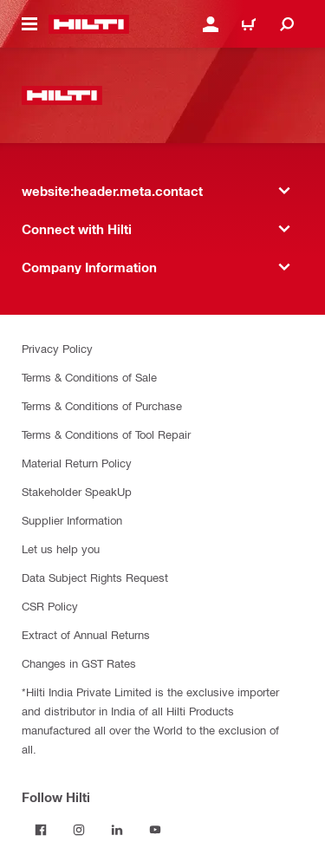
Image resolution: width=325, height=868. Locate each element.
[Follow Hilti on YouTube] (155, 830)
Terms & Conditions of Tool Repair (106, 434)
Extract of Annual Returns (86, 634)
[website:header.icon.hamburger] (29, 24)
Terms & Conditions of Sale (89, 377)
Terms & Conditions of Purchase (102, 405)
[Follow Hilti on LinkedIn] (117, 830)
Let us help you (61, 548)
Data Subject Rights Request (95, 577)
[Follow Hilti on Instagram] (79, 830)
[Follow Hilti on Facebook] (41, 830)
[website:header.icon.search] (287, 24)
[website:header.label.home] (89, 24)
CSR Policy (50, 606)
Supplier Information (72, 520)
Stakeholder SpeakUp (77, 491)
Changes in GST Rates (79, 663)
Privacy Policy (57, 348)
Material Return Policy (77, 463)
